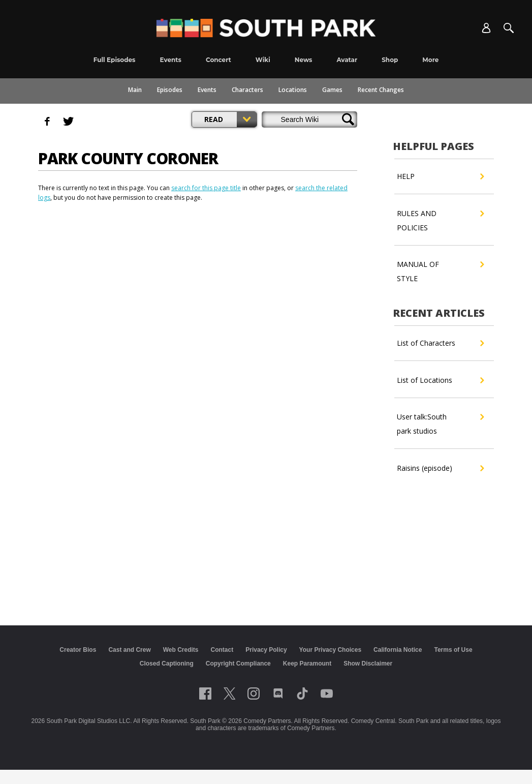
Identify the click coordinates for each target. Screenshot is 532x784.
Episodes (170, 90)
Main (135, 90)
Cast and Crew (129, 650)
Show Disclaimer (368, 664)
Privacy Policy (266, 650)
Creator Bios (78, 650)
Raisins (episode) (440, 468)
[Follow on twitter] (229, 693)
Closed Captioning (167, 664)
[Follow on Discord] (278, 693)
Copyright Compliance (238, 664)
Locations (293, 90)
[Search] (509, 28)
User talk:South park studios (440, 423)
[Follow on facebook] (205, 693)
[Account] (486, 28)
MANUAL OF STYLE (440, 270)
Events (207, 90)
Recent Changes (381, 90)
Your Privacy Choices (331, 650)
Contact (222, 650)
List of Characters (440, 343)
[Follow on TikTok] (302, 693)
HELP (440, 176)
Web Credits (181, 650)
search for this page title (206, 188)
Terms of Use (453, 650)
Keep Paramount (307, 664)
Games (332, 90)
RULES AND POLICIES (440, 219)
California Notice (398, 650)
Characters (247, 90)
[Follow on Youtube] (327, 693)
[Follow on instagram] (254, 693)
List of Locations (440, 380)
